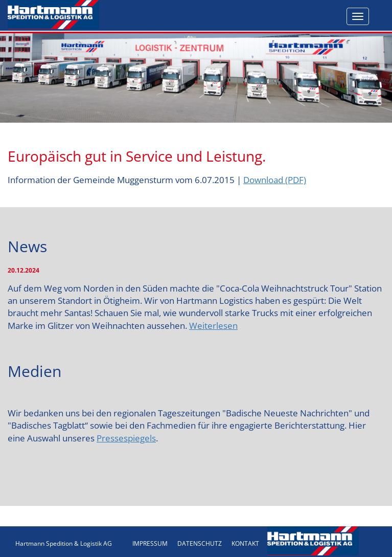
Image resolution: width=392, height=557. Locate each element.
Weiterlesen (213, 326)
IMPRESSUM (150, 543)
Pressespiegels (126, 438)
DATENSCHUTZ (200, 543)
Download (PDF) (275, 180)
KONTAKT (245, 543)
